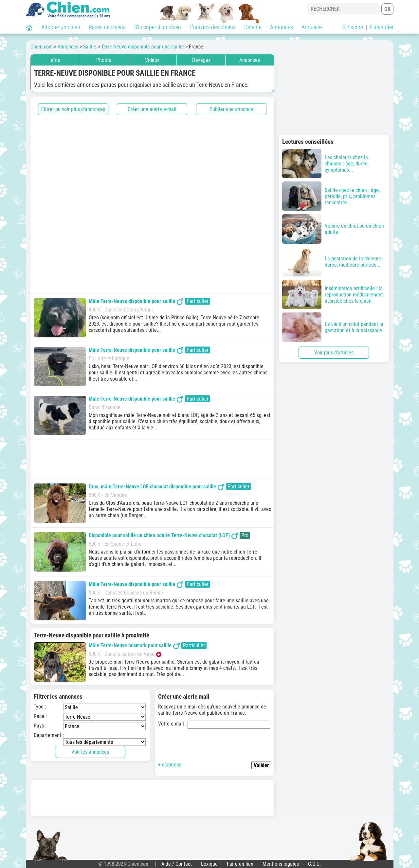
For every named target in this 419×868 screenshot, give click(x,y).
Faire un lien (240, 864)
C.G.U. (314, 864)
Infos (55, 60)
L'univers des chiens (213, 27)
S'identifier (382, 27)
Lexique (209, 864)
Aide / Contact (177, 864)
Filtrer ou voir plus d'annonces (73, 109)
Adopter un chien (61, 27)
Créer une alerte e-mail (152, 109)
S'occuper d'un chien (158, 27)
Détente (253, 27)
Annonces (282, 27)
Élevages (201, 60)
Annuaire (312, 27)
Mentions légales (281, 864)
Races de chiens (107, 27)
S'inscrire (353, 27)
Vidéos (152, 60)
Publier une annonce (231, 109)
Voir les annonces (90, 752)
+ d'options (170, 765)
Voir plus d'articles (334, 353)
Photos (104, 60)
